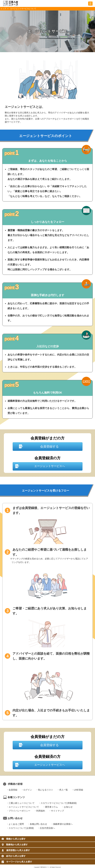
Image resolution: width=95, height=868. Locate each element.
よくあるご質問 (16, 824)
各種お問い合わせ (38, 824)
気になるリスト (46, 790)
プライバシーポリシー (19, 811)
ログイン (28, 790)
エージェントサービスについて (24, 807)
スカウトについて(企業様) (21, 828)
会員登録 (13, 790)
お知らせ (68, 807)
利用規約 (41, 811)
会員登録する (49, 446)
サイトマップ (57, 811)
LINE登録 (78, 790)
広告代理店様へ (47, 828)
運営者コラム (51, 807)
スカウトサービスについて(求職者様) (59, 803)
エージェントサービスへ (50, 466)
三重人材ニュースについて (22, 803)
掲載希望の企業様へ (63, 824)
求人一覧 (63, 790)
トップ (3, 9)
